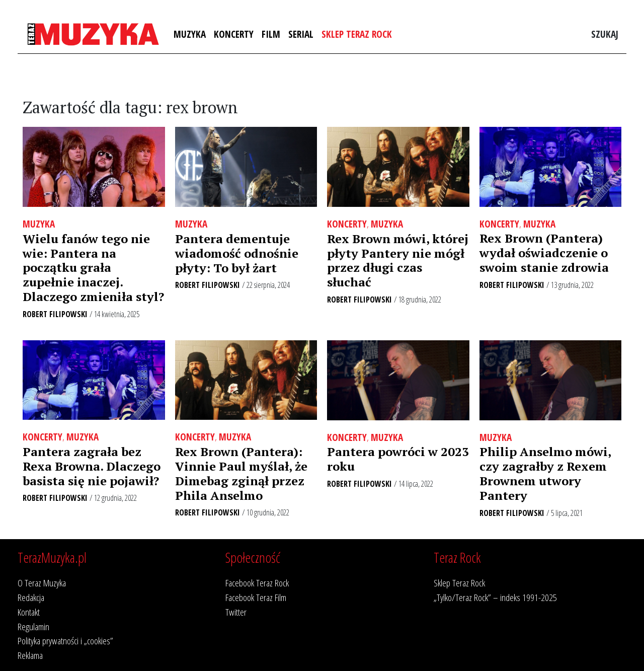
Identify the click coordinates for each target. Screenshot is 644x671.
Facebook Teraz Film (256, 597)
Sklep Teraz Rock (357, 34)
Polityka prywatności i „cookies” (65, 641)
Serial (301, 34)
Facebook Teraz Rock (257, 583)
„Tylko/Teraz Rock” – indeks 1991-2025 (495, 597)
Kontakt (29, 612)
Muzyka (190, 34)
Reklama (30, 655)
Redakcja (31, 597)
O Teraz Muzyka (42, 583)
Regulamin (33, 626)
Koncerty (234, 34)
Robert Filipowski (55, 314)
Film (271, 34)
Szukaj (605, 34)
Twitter (236, 612)
